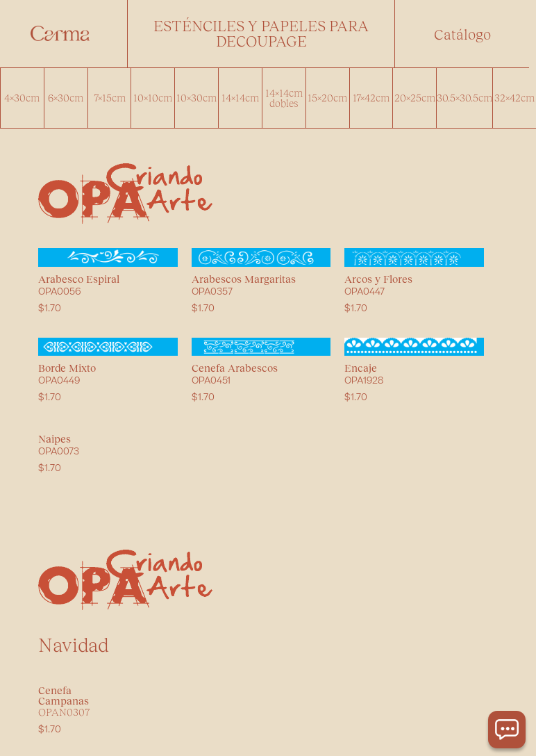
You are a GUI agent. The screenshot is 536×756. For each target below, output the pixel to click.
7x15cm (110, 97)
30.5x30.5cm (464, 97)
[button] (261, 34)
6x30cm (66, 97)
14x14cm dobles (284, 98)
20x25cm (415, 97)
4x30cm (22, 97)
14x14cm (240, 97)
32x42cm (514, 97)
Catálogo (462, 34)
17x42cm (371, 97)
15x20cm (327, 97)
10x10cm (153, 97)
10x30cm (196, 97)
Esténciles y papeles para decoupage (261, 33)
